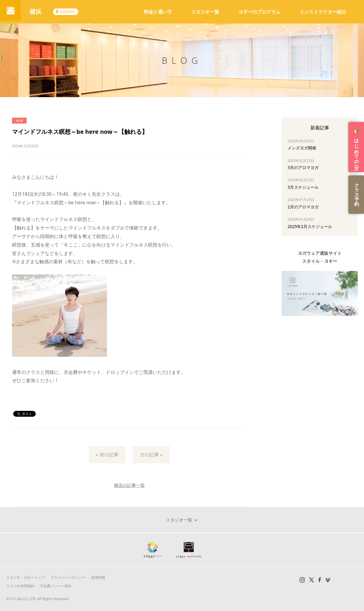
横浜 (38, 12)
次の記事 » (151, 455)
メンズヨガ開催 (302, 148)
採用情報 (98, 577)
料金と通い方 (158, 12)
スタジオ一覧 (205, 12)
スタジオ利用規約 (20, 586)
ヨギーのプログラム (259, 12)
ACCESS (70, 12)
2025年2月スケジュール (310, 226)
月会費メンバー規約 (56, 586)
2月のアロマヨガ (303, 207)
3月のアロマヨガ (303, 167)
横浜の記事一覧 (129, 485)
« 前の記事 (107, 455)
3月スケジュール (303, 187)
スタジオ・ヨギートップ (25, 577)
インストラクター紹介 (323, 12)
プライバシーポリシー (68, 577)
